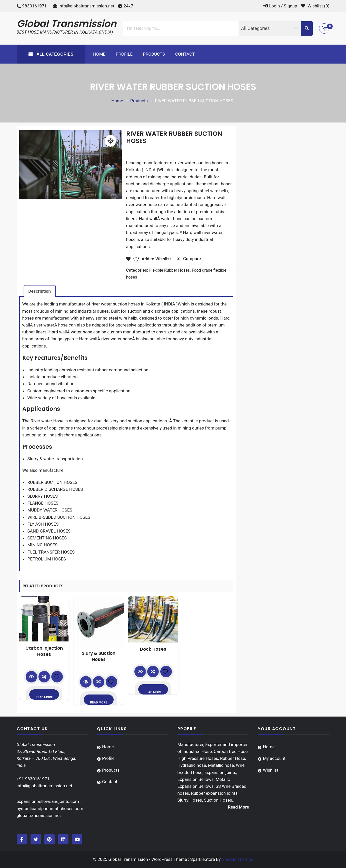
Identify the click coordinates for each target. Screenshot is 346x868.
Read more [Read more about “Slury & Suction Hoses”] (98, 702)
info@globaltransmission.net (86, 6)
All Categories (54, 54)
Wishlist (271, 770)
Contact (185, 54)
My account (274, 758)
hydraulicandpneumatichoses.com (50, 809)
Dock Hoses (153, 649)
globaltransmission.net (39, 815)
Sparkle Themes (238, 859)
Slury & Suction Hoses (99, 656)
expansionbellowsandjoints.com (48, 801)
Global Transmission (67, 24)
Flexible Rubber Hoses (170, 270)
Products (154, 54)
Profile (124, 54)
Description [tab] (40, 291)
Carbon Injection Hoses (44, 651)
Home (99, 54)
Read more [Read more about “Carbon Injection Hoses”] (44, 697)
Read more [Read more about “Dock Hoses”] (153, 692)
